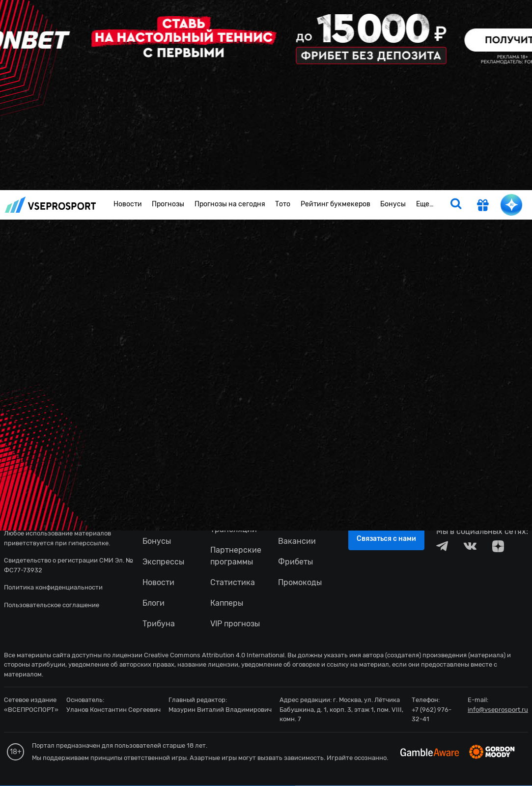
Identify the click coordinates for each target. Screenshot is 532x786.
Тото (283, 204)
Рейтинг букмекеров (336, 204)
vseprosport (51, 205)
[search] (456, 205)
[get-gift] (483, 206)
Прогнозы (168, 204)
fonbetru (266, 393)
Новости (128, 204)
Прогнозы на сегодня (230, 204)
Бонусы (393, 204)
